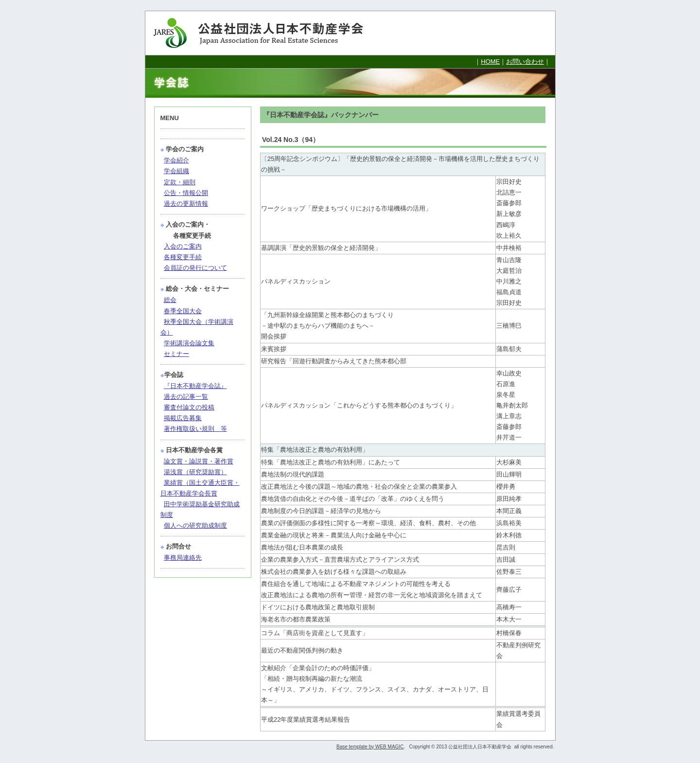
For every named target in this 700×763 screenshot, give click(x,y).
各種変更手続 (183, 257)
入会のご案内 (183, 246)
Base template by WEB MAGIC (370, 747)
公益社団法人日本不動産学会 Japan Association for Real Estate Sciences (267, 33)
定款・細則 (180, 182)
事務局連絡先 (183, 558)
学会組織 (176, 171)
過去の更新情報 (186, 204)
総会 (170, 300)
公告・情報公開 (186, 193)
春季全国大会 (183, 311)
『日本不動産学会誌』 (195, 386)
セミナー (176, 354)
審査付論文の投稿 (189, 407)
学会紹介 (176, 160)
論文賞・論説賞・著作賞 (199, 461)
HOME (490, 62)
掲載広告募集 (183, 418)
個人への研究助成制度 (195, 525)
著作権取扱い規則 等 (195, 429)
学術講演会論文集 (189, 343)
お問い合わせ (525, 62)
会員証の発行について (195, 268)
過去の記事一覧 (186, 397)
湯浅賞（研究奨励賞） (195, 472)
